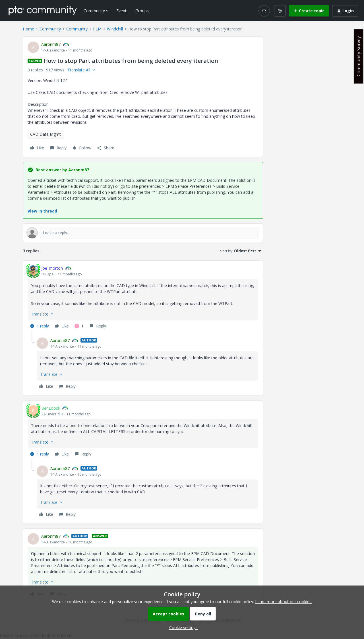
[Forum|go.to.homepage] (43, 11)
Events (122, 11)
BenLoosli (50, 408)
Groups (142, 11)
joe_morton (52, 268)
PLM (97, 29)
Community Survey (359, 56)
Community (50, 29)
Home (28, 29)
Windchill (115, 29)
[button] (309, 11)
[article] (143, 298)
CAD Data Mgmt (45, 134)
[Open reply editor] (143, 233)
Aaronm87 (51, 44)
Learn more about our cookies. (284, 602)
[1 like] (79, 326)
